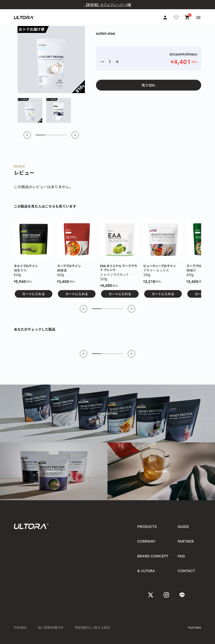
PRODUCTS (147, 527)
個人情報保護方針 (51, 627)
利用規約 (20, 627)
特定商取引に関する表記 (93, 627)
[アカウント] (165, 18)
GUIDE (183, 527)
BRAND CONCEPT (153, 556)
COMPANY (146, 541)
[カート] (187, 18)
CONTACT (186, 571)
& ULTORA (146, 571)
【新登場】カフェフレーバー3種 (107, 5)
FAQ (181, 556)
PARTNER (186, 541)
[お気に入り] (176, 18)
